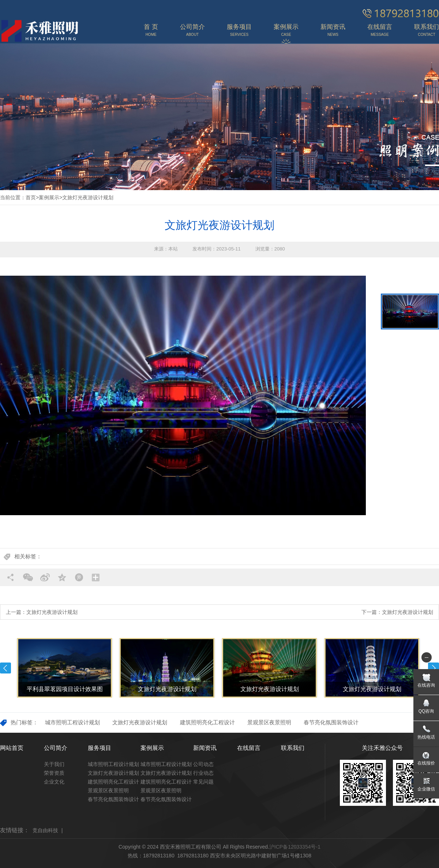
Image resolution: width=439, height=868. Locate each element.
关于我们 (54, 764)
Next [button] (434, 668)
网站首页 (12, 748)
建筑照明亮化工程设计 (207, 722)
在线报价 (426, 763)
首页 (31, 197)
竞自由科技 (45, 830)
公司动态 (203, 764)
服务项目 (100, 748)
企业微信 (426, 789)
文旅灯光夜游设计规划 (88, 197)
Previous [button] (5, 668)
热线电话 (426, 737)
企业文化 (54, 782)
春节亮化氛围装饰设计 (331, 722)
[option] (183, 395)
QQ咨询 (426, 711)
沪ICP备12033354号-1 (295, 847)
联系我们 (293, 748)
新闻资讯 (205, 748)
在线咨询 (426, 685)
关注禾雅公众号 (382, 748)
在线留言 (249, 748)
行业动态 (203, 773)
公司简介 (56, 748)
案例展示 (49, 197)
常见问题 (203, 782)
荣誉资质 (54, 773)
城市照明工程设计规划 (72, 722)
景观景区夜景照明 (269, 722)
